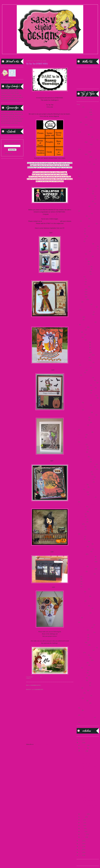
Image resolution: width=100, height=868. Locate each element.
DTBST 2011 (81, 294)
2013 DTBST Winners (83, 120)
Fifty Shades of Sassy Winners (85, 322)
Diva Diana (80, 277)
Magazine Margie (82, 425)
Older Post (70, 740)
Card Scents (80, 231)
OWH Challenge (81, 484)
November (84, 748)
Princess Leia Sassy (82, 509)
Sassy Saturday (81, 554)
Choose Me (80, 241)
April (82, 828)
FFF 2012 (79, 317)
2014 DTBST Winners (83, 127)
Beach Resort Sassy (82, 219)
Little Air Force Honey (83, 422)
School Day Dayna (82, 589)
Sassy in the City (82, 546)
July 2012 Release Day (83, 393)
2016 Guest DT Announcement (86, 159)
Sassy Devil (80, 539)
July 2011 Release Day (83, 385)
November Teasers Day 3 (84, 474)
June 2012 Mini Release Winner (86, 415)
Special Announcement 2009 (85, 632)
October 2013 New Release (85, 482)
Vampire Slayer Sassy (83, 703)
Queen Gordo (81, 514)
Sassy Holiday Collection (84, 544)
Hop (78, 365)
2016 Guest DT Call (82, 162)
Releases (79, 524)
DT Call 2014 (81, 282)
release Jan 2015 (81, 522)
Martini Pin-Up (81, 435)
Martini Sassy (81, 437)
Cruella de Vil (81, 254)
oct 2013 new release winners (85, 477)
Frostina (79, 337)
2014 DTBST (81, 125)
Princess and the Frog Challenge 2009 (88, 499)
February (83, 834)
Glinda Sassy (80, 340)
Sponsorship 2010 (82, 635)
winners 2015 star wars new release (87, 713)
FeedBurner (16, 153)
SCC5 (78, 576)
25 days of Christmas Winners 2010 (87, 167)
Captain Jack (80, 229)
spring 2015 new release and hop (86, 647)
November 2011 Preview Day (85, 467)
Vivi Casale (53, 214)
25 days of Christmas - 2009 (85, 164)
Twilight (79, 698)
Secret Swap (80, 592)
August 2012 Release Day (84, 201)
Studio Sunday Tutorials (84, 660)
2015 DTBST (35, 678)
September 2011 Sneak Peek (85, 625)
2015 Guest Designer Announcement (87, 147)
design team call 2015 (83, 271)
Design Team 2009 (82, 261)
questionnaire (81, 516)
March (83, 831)
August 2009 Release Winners (85, 196)
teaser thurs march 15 (83, 683)
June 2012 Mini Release (84, 412)
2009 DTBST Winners (83, 110)
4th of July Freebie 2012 (84, 172)
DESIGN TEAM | (31, 56)
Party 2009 (80, 489)
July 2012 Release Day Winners (86, 395)
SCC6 (78, 579)
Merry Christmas (82, 449)
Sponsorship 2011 (82, 637)
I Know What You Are (83, 368)
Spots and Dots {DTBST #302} (89, 795)
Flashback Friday (82, 327)
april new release (82, 189)
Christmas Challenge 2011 (84, 244)
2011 (80, 849)
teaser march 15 (81, 680)
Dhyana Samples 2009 (83, 274)
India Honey (80, 372)
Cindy (50, 321)
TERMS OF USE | (15, 56)
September (84, 814)
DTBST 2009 (81, 289)
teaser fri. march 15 (82, 675)
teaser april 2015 (81, 673)
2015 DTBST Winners (45, 678)
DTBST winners (81, 299)
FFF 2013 (79, 320)
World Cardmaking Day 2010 (85, 717)
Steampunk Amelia (82, 655)
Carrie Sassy (80, 234)
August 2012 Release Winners (85, 204)
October (83, 751)
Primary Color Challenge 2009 (86, 497)
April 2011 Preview (82, 183)
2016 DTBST (81, 154)
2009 (80, 855)
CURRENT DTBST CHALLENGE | (61, 56)
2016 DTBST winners (83, 157)
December (84, 745)
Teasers (79, 688)
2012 (80, 847)
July (82, 820)
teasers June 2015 (82, 690)
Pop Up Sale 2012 (82, 495)
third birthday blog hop (83, 695)
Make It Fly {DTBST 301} (88, 810)
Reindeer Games (81, 519)
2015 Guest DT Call (82, 152)
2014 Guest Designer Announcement (87, 130)
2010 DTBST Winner (83, 112)
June (82, 823)
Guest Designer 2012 (83, 350)
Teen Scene (80, 693)
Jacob (78, 375)
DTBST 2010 (81, 292)
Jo (50, 414)
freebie (79, 332)
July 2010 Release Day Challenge (86, 383)
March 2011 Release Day (84, 432)
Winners (79, 710)
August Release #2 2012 (84, 213)
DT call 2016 (80, 284)
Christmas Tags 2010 (83, 251)
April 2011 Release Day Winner (86, 186)
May (82, 826)
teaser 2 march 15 (82, 670)
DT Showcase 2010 (82, 287)
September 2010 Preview (84, 608)
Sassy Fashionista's (82, 541)
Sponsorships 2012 (82, 645)
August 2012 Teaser (82, 206)
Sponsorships (80, 642)
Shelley (48, 552)
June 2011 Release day (83, 405)
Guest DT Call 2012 (82, 357)
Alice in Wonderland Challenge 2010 (87, 174)
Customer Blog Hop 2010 (84, 256)
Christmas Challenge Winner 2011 (87, 246)
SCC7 (78, 581)
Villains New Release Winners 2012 (87, 706)
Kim (50, 505)
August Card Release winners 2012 (87, 209)
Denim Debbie (81, 259)
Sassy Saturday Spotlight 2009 (85, 557)
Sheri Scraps (48, 587)
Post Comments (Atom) (41, 744)
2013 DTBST (81, 117)
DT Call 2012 (81, 279)
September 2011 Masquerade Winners (88, 620)
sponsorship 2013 (82, 640)
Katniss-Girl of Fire (82, 417)
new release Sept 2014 (83, 462)
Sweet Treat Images (82, 665)
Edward (79, 302)
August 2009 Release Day (84, 194)
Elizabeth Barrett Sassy (83, 304)
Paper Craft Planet (82, 487)
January (83, 837)
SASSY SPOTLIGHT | (43, 56)
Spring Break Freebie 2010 (84, 650)
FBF (78, 309)
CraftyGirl (48, 370)
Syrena (79, 668)
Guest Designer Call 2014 (84, 355)
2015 (80, 743)
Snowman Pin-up (82, 630)
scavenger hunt (81, 571)
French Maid (80, 335)
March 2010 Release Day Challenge (87, 427)
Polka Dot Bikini (82, 492)
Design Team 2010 (82, 264)
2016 (80, 740)
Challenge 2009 (81, 236)
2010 (80, 852)
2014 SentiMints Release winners (86, 139)
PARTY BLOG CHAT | (54, 58)
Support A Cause (81, 663)
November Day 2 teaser (83, 472)
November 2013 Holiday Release (86, 469)
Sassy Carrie (80, 536)
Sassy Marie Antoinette (83, 551)
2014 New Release (82, 134)
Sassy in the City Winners (84, 549)
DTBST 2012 (81, 297)
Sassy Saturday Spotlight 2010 (85, 559)
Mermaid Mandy (82, 447)
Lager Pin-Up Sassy (82, 420)
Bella (78, 221)
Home (50, 740)
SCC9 (78, 587)
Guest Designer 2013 (83, 352)
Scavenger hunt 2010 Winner (85, 574)
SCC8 (78, 584)
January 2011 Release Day (84, 378)
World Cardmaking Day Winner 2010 (87, 720)
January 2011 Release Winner (85, 380)
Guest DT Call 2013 (82, 360)
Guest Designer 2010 (83, 345)
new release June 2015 (83, 459)
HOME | (7, 56)
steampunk (80, 652)
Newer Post (29, 740)
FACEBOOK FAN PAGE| (80, 56)
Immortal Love (81, 370)
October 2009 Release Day (84, 479)
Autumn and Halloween (87, 763)
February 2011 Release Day (85, 312)
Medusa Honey (81, 444)
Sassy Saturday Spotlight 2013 (85, 569)
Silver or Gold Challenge (84, 627)
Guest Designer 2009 (83, 342)
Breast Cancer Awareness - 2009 (86, 224)
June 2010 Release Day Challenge (87, 398)
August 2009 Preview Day (84, 191)
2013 (80, 844)
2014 (78, 122)
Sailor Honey (80, 527)
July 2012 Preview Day (83, 390)
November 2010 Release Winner (86, 464)
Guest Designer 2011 (83, 347)
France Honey (81, 330)
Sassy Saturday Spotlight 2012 (85, 562)
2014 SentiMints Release (84, 137)
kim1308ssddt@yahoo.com (51, 221)
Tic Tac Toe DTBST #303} (88, 787)
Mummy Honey (81, 452)
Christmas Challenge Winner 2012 (87, 249)
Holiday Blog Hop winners (84, 362)
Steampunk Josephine (83, 658)
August (83, 817)
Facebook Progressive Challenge (86, 307)
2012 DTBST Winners (83, 115)
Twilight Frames (81, 701)
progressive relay (82, 511)
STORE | (23, 56)
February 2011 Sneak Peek (84, 314)
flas (78, 325)
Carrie (50, 277)
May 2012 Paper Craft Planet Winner (87, 440)
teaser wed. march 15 (83, 685)
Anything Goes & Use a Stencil (89, 797)
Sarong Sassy (81, 529)
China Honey (80, 239)
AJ (48, 233)
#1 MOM (79, 107)
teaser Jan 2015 (81, 678)
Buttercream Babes (82, 226)
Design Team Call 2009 (83, 266)
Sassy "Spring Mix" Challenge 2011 (87, 532)
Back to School (81, 216)
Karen (48, 461)
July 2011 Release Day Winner (86, 388)
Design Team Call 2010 (83, 269)
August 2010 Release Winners (85, 199)
